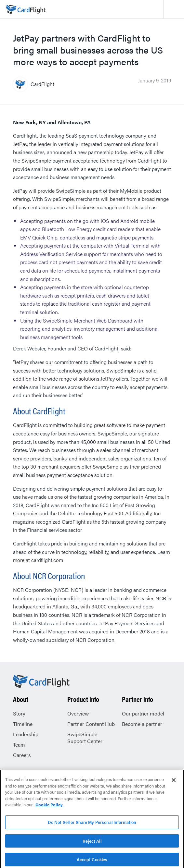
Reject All (92, 844)
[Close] (174, 783)
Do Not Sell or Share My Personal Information (92, 825)
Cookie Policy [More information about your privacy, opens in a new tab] (49, 807)
